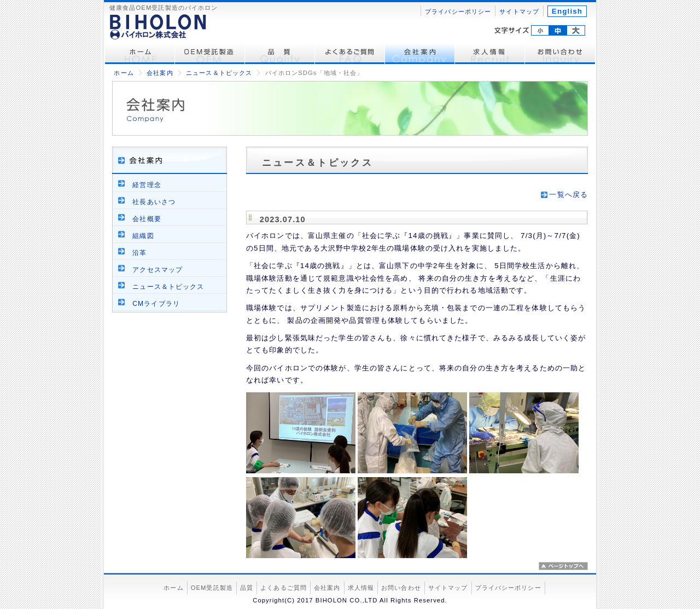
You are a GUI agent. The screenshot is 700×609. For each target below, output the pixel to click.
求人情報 (490, 54)
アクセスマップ (157, 270)
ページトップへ (563, 566)
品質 (247, 588)
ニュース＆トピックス (219, 73)
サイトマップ (519, 11)
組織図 (143, 236)
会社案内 (420, 54)
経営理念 (147, 185)
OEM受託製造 (210, 54)
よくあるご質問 (350, 54)
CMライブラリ (156, 304)
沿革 (139, 253)
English (567, 11)
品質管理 (280, 54)
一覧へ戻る (568, 195)
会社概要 (147, 219)
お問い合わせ (560, 54)
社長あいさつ (154, 202)
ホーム (140, 54)
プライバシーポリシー (458, 11)
